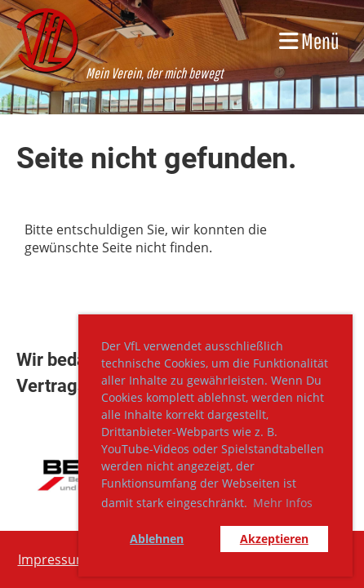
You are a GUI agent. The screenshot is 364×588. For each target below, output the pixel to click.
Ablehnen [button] (157, 539)
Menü (309, 40)
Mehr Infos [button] (283, 503)
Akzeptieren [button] (274, 539)
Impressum (53, 559)
